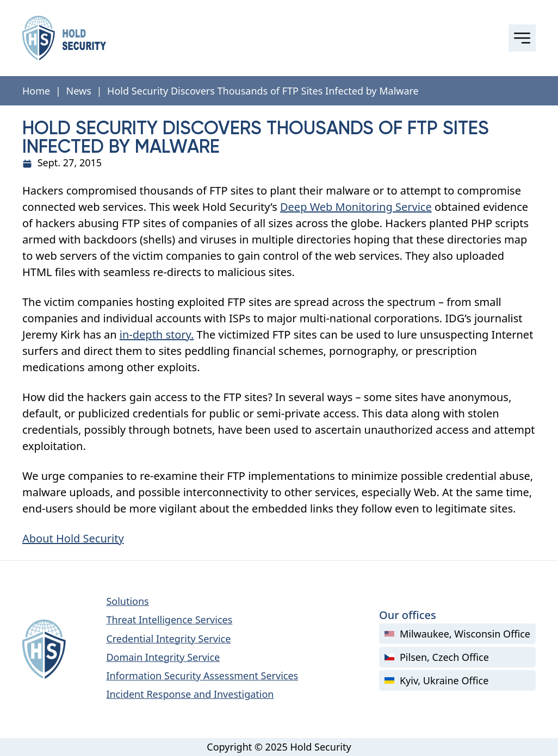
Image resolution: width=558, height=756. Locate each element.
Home (36, 91)
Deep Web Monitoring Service (356, 207)
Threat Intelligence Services (169, 620)
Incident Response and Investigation (190, 694)
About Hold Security (73, 538)
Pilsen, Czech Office (437, 657)
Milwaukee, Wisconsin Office (457, 634)
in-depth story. (157, 335)
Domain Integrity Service (163, 657)
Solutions (127, 601)
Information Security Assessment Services (202, 676)
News (79, 91)
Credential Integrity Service (168, 639)
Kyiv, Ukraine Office (436, 680)
